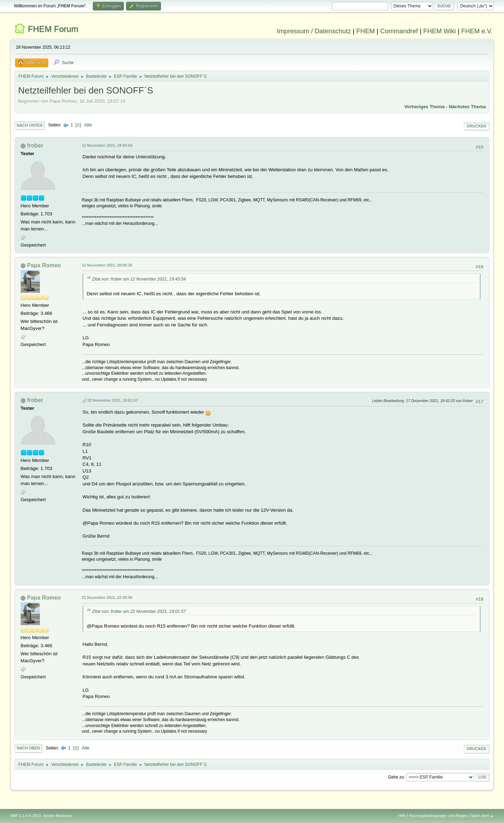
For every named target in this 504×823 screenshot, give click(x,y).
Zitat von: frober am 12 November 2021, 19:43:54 (139, 279)
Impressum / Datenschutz (314, 31)
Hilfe (402, 816)
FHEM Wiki (439, 31)
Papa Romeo (44, 265)
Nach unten (30, 125)
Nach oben (29, 748)
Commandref (399, 31)
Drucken (477, 126)
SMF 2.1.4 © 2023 (26, 816)
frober (35, 146)
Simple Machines (57, 816)
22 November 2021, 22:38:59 (107, 597)
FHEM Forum (53, 29)
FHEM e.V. (477, 31)
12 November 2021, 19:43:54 (107, 145)
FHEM (366, 31)
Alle (88, 125)
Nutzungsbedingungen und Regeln (439, 816)
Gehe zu (396, 777)
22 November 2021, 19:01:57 (113, 400)
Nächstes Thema (467, 107)
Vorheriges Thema (424, 107)
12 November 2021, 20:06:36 (107, 265)
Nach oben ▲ (482, 816)
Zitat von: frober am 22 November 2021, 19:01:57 (139, 611)
